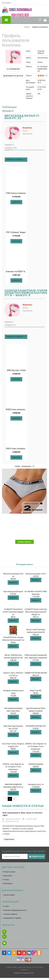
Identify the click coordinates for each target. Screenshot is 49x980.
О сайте (6, 906)
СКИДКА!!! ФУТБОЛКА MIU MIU (36, 673)
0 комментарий (31, 819)
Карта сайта (8, 876)
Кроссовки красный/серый (13, 591)
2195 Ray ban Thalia (16, 370)
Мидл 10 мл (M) (36, 691)
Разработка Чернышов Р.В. (24, 973)
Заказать (13, 582)
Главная (27, 27)
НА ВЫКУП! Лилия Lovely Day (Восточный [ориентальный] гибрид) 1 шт (36, 612)
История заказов (9, 872)
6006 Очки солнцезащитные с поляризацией (26, 409)
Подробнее (9, 839)
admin (18, 819)
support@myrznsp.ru (17, 943)
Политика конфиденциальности (15, 910)
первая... (18, 466)
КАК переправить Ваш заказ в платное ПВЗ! (22, 814)
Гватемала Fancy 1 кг (36, 784)
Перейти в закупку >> (16, 160)
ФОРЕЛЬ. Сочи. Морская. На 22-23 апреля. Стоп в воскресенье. (36, 746)
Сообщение (13, 69)
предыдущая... (27, 466)
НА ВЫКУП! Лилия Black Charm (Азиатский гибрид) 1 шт (13, 612)
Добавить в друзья (13, 76)
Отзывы (6, 880)
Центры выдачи (9, 895)
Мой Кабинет (8, 883)
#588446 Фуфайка (36, 764)
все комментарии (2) (42, 69)
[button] (7, 3)
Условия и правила (10, 914)
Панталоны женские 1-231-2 (36, 574)
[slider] (43, 75)
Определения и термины (12, 918)
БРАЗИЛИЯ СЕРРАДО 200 (36, 726)
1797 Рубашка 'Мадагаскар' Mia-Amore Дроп (27, 232)
